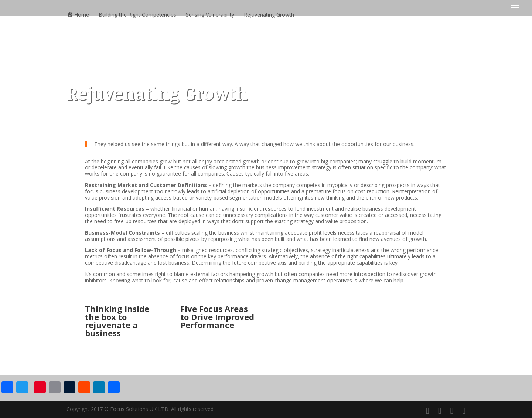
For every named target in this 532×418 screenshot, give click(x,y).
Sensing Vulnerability (210, 15)
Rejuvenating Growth (269, 15)
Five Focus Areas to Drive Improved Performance (217, 317)
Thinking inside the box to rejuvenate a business (117, 321)
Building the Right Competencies (137, 15)
